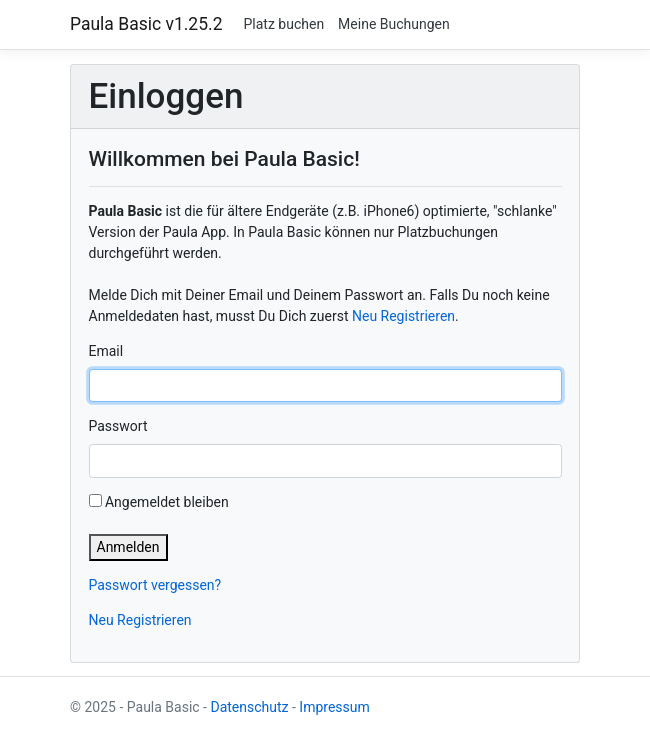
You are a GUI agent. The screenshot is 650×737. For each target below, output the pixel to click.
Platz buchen (283, 24)
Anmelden (128, 547)
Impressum (334, 707)
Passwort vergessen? (155, 585)
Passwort (118, 426)
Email (106, 351)
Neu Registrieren (403, 316)
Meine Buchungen (394, 24)
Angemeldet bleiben (159, 502)
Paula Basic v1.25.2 (146, 24)
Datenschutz (249, 707)
